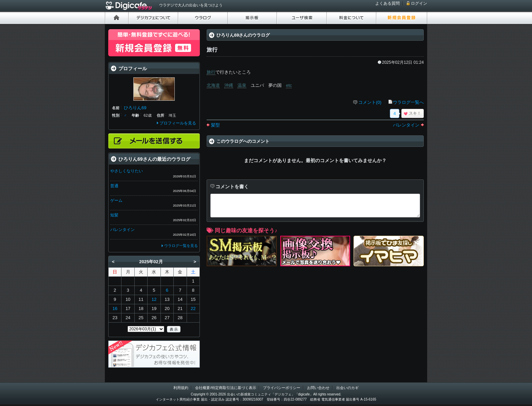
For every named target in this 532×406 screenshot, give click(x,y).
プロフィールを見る (178, 123)
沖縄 (229, 85)
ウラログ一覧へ (408, 102)
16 (115, 308)
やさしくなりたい (127, 171)
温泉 (242, 85)
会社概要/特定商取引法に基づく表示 (225, 388)
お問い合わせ (318, 388)
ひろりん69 (135, 108)
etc (289, 85)
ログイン (419, 3)
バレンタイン (406, 125)
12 (154, 299)
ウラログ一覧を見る (181, 246)
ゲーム (116, 200)
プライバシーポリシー (282, 388)
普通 (114, 186)
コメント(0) (370, 102)
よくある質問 (387, 3)
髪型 (215, 125)
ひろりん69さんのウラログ (243, 35)
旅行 (211, 72)
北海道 (213, 85)
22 (193, 308)
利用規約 (181, 388)
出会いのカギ (347, 388)
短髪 (114, 215)
